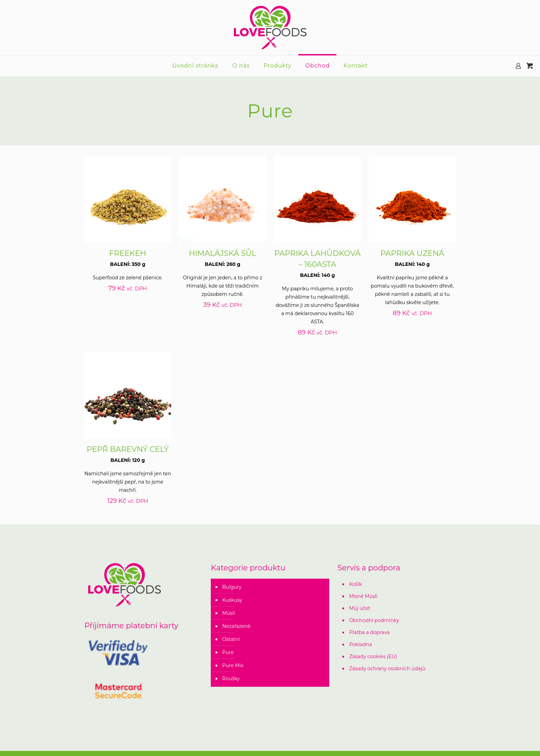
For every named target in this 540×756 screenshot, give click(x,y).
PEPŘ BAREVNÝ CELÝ (128, 449)
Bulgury (232, 587)
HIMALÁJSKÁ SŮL (223, 253)
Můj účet (360, 608)
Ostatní (231, 639)
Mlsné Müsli (364, 596)
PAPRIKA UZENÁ (412, 253)
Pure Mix (233, 665)
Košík (356, 584)
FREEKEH (128, 253)
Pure (228, 652)
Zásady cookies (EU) (373, 656)
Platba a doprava (370, 632)
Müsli (229, 613)
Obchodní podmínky (374, 620)
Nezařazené (236, 626)
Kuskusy (232, 600)
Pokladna (361, 644)
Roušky (231, 679)
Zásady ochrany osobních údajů (387, 669)
